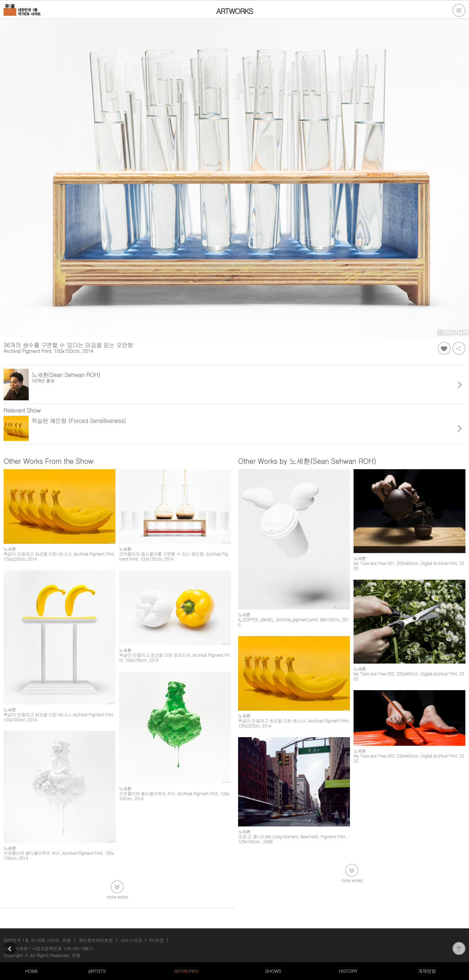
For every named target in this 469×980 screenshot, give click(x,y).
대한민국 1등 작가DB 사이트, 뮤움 (37, 940)
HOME (32, 971)
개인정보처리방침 (96, 940)
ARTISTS (97, 971)
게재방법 (427, 971)
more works (117, 896)
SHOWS (273, 971)
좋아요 (444, 348)
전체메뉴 (459, 10)
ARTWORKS (186, 971)
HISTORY (348, 971)
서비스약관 (131, 940)
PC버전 (157, 940)
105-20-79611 (79, 948)
